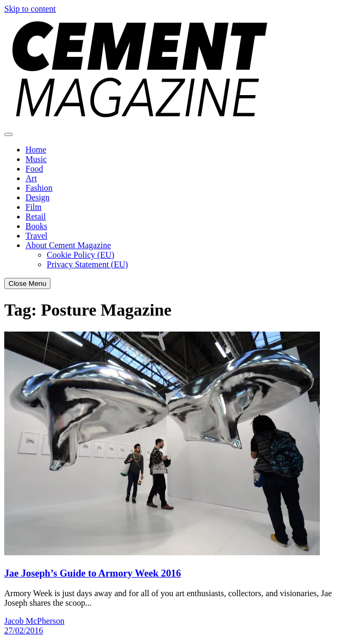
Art (31, 178)
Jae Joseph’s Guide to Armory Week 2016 (93, 573)
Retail (36, 217)
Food (34, 169)
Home (36, 150)
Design (37, 197)
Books (36, 226)
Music (36, 159)
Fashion (39, 188)
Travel (36, 236)
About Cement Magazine (68, 245)
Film (33, 207)
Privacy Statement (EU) (87, 264)
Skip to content (30, 9)
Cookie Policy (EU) (80, 255)
